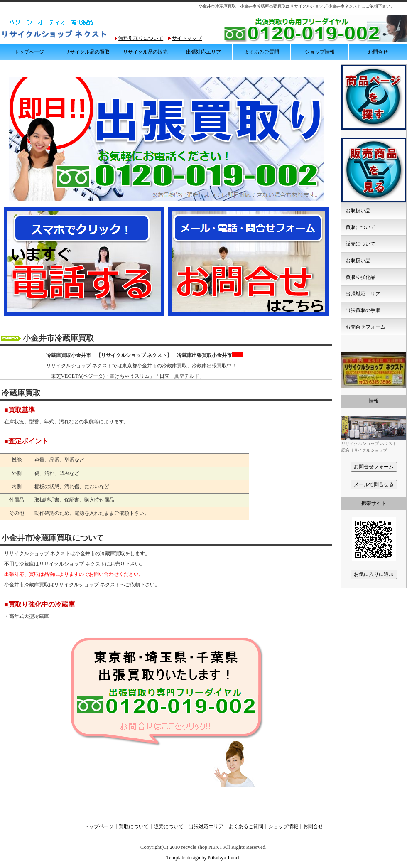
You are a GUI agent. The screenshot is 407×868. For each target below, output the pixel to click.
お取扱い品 (358, 211)
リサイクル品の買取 (87, 52)
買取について (360, 227)
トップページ (29, 52)
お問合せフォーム (365, 327)
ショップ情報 (320, 52)
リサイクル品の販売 (145, 52)
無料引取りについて (141, 38)
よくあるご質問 (262, 52)
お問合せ (378, 52)
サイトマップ (187, 38)
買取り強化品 (360, 277)
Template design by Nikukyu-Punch (203, 858)
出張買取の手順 (363, 310)
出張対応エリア (203, 52)
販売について (360, 244)
